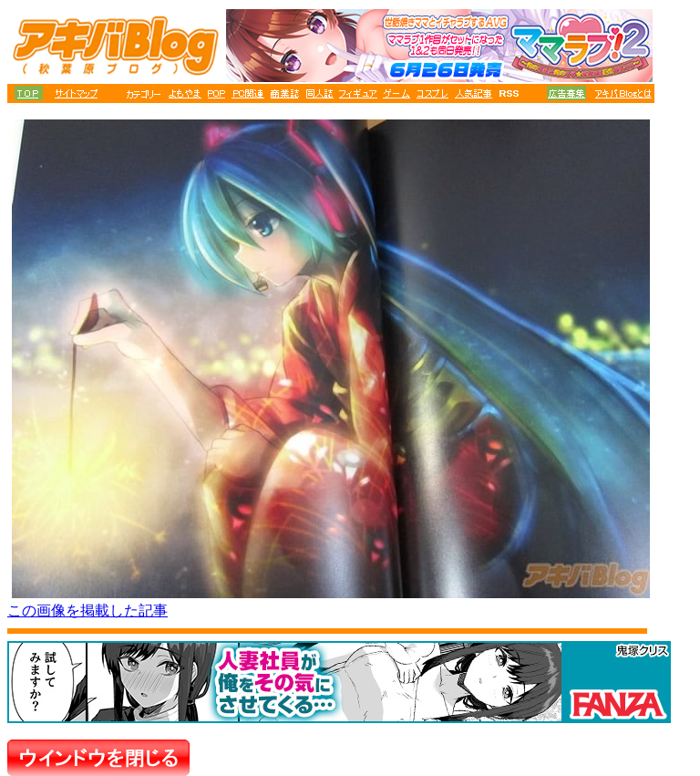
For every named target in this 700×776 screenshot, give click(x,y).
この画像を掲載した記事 (87, 610)
